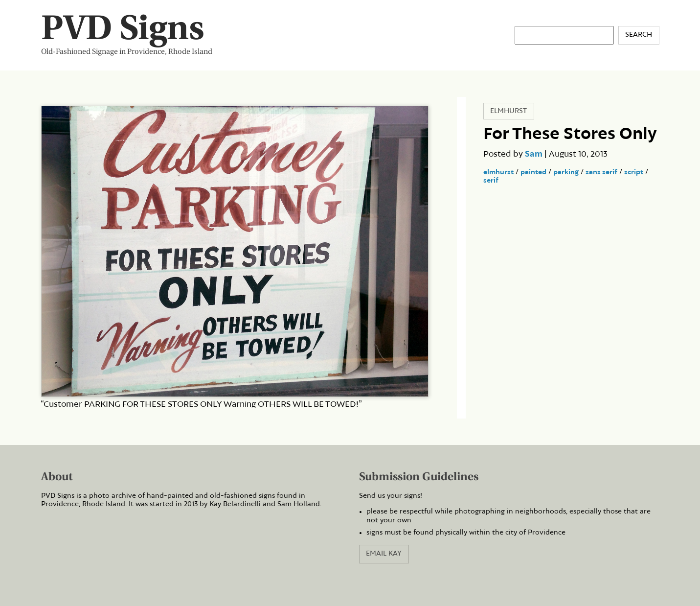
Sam (534, 154)
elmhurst (498, 172)
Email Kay (384, 554)
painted (533, 172)
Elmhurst (508, 111)
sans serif (601, 172)
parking (566, 172)
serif (491, 181)
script (634, 172)
